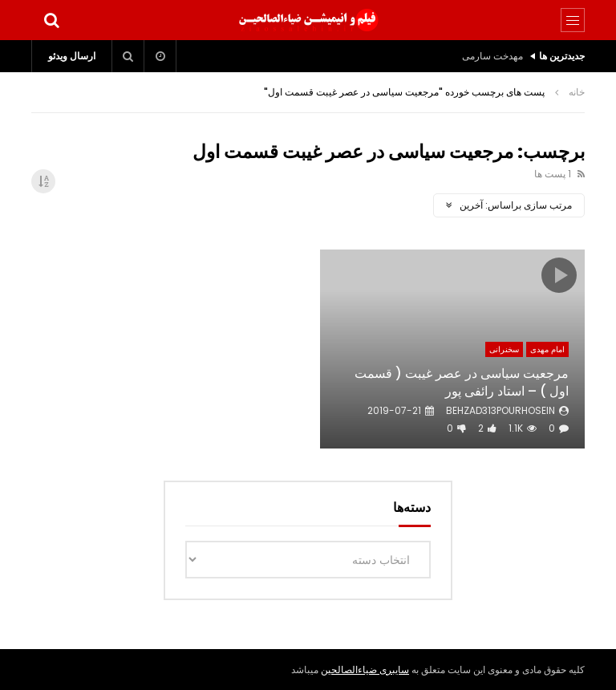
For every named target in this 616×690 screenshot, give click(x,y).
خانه (577, 92)
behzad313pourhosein (500, 410)
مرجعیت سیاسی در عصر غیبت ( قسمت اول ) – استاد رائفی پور (462, 382)
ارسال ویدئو (72, 56)
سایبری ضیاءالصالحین (365, 670)
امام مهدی (547, 349)
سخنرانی (504, 349)
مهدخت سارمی (492, 56)
